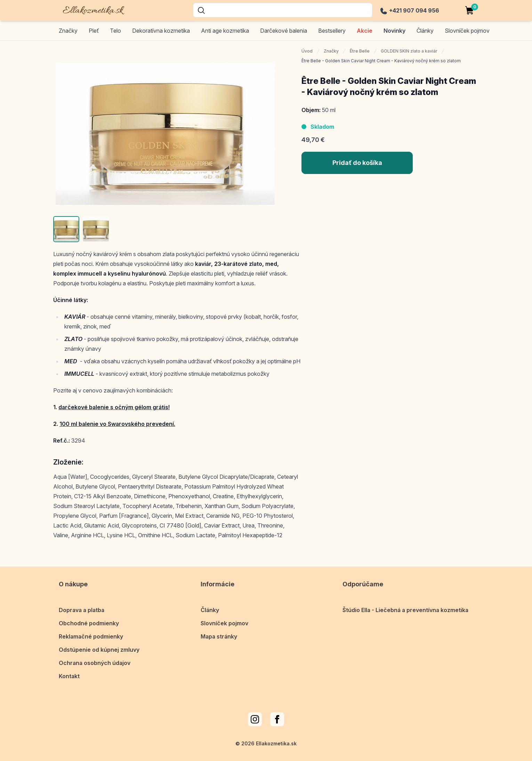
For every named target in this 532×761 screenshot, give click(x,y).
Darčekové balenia (284, 31)
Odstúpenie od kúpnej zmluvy (99, 650)
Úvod (307, 51)
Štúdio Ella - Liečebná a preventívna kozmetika (405, 610)
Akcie (365, 31)
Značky (68, 31)
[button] (66, 229)
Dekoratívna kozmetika (161, 31)
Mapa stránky (219, 636)
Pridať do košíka (357, 163)
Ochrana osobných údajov (95, 663)
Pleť (94, 31)
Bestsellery (332, 31)
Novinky (394, 31)
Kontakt (69, 676)
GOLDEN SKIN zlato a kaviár (409, 51)
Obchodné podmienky (89, 623)
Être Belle (360, 51)
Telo (115, 31)
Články (210, 610)
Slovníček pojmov (224, 623)
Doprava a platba (82, 610)
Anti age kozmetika (225, 31)
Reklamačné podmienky (91, 636)
